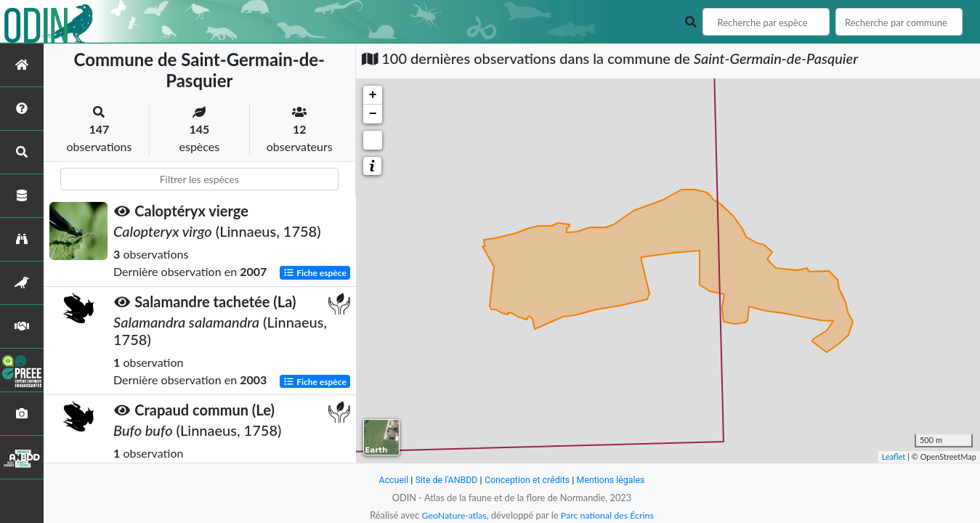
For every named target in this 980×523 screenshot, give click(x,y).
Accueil (390, 480)
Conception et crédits (528, 480)
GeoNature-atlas (453, 515)
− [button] (373, 114)
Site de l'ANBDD (444, 480)
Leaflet (894, 457)
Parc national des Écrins (608, 515)
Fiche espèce (315, 273)
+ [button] (373, 95)
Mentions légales (613, 480)
